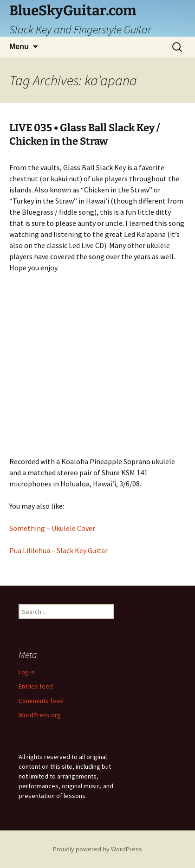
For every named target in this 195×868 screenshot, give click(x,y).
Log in (27, 672)
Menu (19, 47)
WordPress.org (40, 715)
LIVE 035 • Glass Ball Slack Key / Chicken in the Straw (84, 134)
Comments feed (41, 701)
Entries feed (36, 686)
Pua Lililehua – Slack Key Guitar (58, 550)
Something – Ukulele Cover (52, 528)
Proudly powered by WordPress (97, 849)
